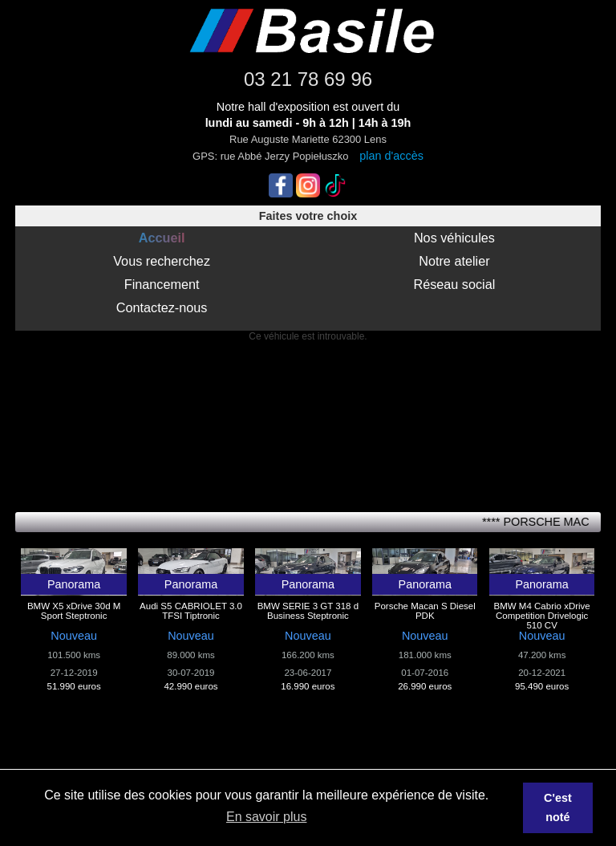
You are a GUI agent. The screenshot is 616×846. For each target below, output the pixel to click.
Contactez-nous (162, 307)
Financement (162, 284)
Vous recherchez (162, 261)
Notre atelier (454, 261)
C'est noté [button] (558, 807)
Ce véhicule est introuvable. (308, 336)
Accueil (162, 238)
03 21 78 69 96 (308, 79)
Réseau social (454, 284)
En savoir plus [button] (267, 817)
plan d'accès (391, 156)
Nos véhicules (454, 238)
